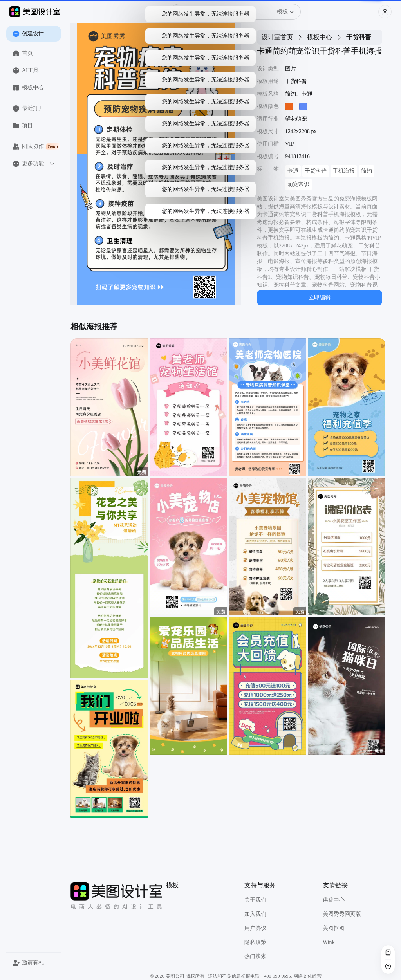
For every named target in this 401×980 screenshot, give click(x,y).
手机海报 (344, 171)
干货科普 (316, 171)
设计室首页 (277, 37)
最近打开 (28, 108)
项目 (23, 126)
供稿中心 (334, 900)
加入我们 (255, 914)
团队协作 (36, 146)
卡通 (293, 171)
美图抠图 (334, 928)
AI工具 (26, 70)
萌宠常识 (298, 184)
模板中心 (28, 88)
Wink (329, 942)
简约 (367, 171)
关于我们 (255, 900)
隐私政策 (255, 942)
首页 (23, 53)
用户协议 (255, 928)
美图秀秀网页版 (342, 914)
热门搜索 (255, 956)
